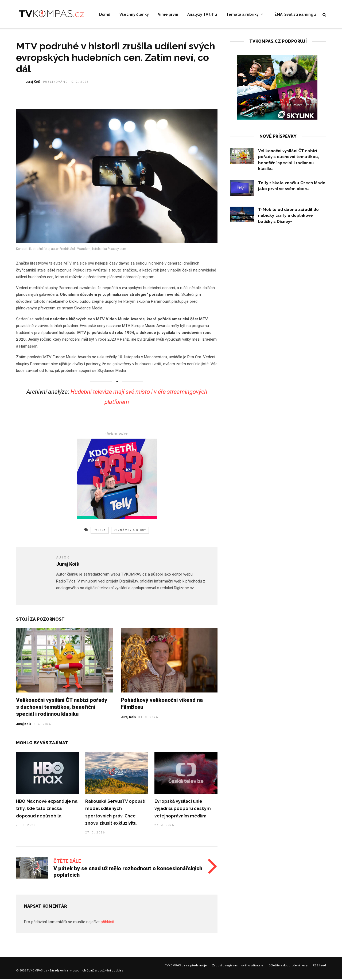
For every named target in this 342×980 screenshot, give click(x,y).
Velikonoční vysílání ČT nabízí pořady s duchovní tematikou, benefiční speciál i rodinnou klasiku (62, 709)
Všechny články (134, 14)
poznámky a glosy (130, 532)
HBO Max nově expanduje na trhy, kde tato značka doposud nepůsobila (47, 810)
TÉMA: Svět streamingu (294, 14)
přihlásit (108, 924)
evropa (100, 532)
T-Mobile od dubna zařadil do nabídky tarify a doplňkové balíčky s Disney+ (288, 217)
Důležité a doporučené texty (288, 967)
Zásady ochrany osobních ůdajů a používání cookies (86, 972)
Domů (105, 14)
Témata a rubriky (242, 14)
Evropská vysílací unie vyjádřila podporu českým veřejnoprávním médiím (183, 810)
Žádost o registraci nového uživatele (238, 967)
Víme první (168, 14)
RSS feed (319, 967)
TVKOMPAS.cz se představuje (186, 967)
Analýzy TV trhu (202, 14)
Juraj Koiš (24, 726)
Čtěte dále (67, 863)
